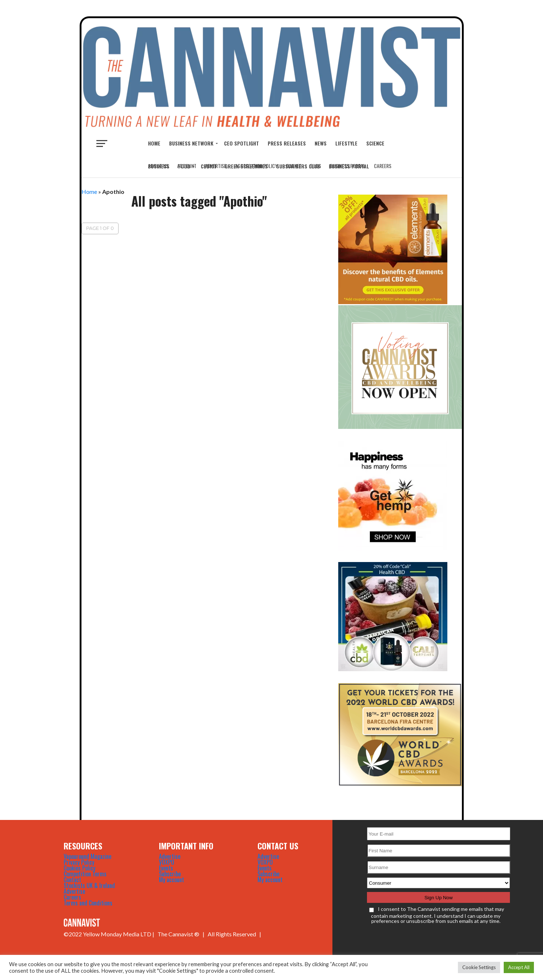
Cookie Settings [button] (479, 967)
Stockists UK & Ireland (89, 885)
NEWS (321, 143)
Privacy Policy (79, 862)
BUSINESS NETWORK (191, 143)
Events (166, 868)
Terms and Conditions (88, 903)
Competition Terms (85, 874)
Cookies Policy (79, 868)
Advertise (216, 166)
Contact (72, 880)
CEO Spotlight (241, 143)
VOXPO (167, 862)
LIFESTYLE (346, 143)
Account (187, 166)
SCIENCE (375, 143)
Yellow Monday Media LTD (117, 934)
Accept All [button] (519, 967)
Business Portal (348, 166)
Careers (383, 166)
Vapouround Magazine (87, 856)
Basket (294, 166)
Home (154, 143)
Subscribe (170, 874)
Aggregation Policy (256, 166)
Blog (316, 166)
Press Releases (287, 143)
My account (171, 880)
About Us (158, 166)
